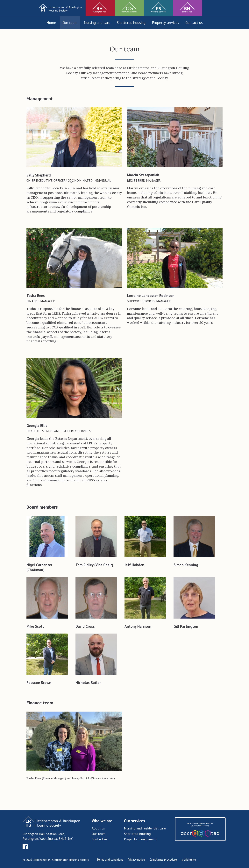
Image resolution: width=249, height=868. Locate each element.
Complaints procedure (163, 860)
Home (51, 23)
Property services (165, 23)
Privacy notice (136, 860)
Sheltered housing (131, 23)
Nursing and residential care (145, 828)
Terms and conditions (110, 860)
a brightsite (189, 860)
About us (98, 828)
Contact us (194, 23)
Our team (70, 23)
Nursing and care (97, 23)
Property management (140, 839)
